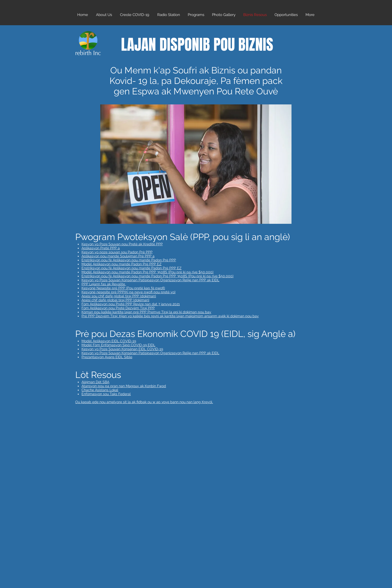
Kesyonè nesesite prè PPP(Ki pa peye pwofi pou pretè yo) (128, 292)
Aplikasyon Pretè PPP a (101, 248)
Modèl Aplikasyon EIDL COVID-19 (109, 341)
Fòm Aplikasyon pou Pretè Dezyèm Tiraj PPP (118, 308)
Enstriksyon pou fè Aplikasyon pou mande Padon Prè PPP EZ (131, 268)
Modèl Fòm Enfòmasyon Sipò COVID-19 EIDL (118, 345)
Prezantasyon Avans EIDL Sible (107, 357)
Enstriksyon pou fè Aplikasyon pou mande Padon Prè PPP (129, 260)
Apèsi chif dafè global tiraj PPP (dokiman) (115, 300)
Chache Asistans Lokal (100, 390)
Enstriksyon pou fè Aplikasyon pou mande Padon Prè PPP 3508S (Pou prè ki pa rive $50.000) (157, 276)
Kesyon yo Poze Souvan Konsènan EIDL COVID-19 (122, 349)
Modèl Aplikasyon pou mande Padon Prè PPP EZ (121, 264)
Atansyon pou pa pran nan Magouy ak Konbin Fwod (124, 386)
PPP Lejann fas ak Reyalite (104, 284)
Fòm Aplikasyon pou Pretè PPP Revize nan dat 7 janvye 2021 (131, 304)
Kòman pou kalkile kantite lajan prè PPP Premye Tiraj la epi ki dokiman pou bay (146, 312)
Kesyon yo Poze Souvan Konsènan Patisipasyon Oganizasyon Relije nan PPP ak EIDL (150, 280)
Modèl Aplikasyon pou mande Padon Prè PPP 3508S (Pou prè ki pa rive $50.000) (147, 272)
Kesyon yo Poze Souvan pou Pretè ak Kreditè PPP (122, 244)
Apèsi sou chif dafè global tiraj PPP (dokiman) (119, 296)
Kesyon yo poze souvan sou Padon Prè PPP (117, 252)
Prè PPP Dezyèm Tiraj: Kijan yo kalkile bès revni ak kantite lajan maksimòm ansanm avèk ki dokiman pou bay (170, 316)
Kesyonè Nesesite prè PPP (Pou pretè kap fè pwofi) (123, 288)
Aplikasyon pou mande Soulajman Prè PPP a (118, 256)
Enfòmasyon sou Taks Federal (106, 394)
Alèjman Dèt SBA (95, 382)
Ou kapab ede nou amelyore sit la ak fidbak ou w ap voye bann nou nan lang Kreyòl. (144, 402)
